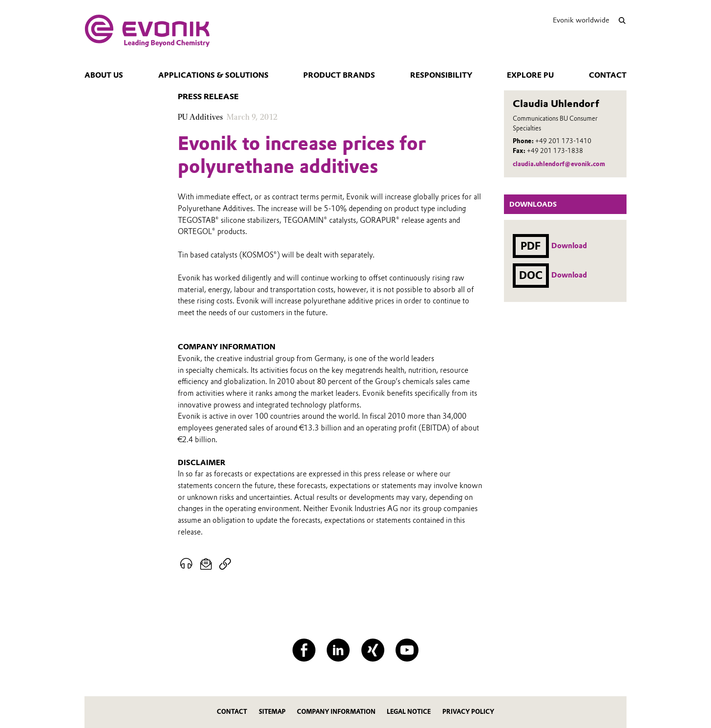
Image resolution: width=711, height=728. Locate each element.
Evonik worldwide (581, 20)
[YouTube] (407, 650)
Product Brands (339, 75)
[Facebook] (304, 650)
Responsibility (441, 75)
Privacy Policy (468, 712)
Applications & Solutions (213, 75)
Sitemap (272, 712)
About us (104, 75)
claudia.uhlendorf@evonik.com (559, 164)
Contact (608, 75)
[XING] (373, 650)
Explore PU (530, 75)
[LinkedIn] (338, 650)
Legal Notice (409, 712)
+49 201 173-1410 (563, 141)
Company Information (336, 712)
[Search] (622, 20)
